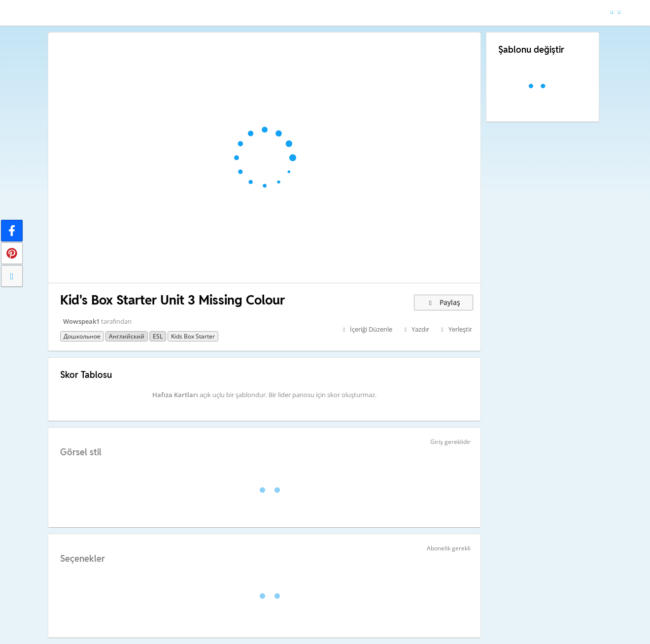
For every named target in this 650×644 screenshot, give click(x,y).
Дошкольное (82, 336)
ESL (158, 336)
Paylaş (444, 302)
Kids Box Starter (193, 336)
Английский (127, 336)
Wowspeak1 (81, 321)
